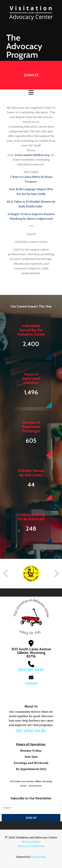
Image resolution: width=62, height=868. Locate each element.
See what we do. (31, 731)
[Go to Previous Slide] (6, 574)
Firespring (38, 857)
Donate (31, 75)
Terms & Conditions (31, 846)
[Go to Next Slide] (56, 574)
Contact (31, 683)
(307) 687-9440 (31, 670)
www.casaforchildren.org (32, 155)
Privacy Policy (31, 842)
